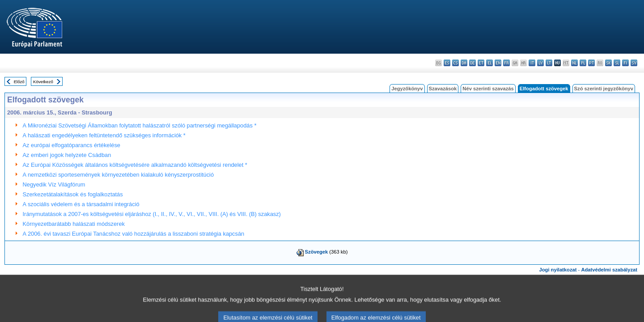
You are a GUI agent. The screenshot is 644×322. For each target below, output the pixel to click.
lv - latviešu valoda (540, 63)
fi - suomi (625, 63)
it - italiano (532, 63)
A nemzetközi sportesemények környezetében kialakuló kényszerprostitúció (119, 175)
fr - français (506, 63)
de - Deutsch (472, 63)
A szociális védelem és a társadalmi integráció (81, 204)
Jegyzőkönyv (407, 89)
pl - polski (583, 63)
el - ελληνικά (489, 63)
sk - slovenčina (608, 63)
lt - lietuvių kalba (549, 63)
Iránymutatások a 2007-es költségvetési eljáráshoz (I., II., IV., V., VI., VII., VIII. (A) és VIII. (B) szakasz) (152, 214)
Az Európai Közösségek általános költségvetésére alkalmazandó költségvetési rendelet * (135, 165)
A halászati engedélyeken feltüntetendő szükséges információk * (104, 135)
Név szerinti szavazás (488, 89)
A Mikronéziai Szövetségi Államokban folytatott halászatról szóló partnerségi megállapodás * (140, 125)
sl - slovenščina (617, 63)
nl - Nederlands (574, 63)
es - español (447, 63)
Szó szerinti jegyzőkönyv (604, 89)
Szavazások (443, 89)
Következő (43, 82)
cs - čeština (455, 63)
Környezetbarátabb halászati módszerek (74, 224)
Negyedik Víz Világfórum (54, 184)
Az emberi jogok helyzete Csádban (67, 155)
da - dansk (464, 63)
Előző (19, 82)
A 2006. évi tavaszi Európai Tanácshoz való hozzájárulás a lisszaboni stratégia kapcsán (134, 234)
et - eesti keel (481, 63)
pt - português (591, 63)
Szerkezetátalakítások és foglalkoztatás (73, 194)
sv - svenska (634, 63)
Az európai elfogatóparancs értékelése (72, 145)
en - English (498, 63)
